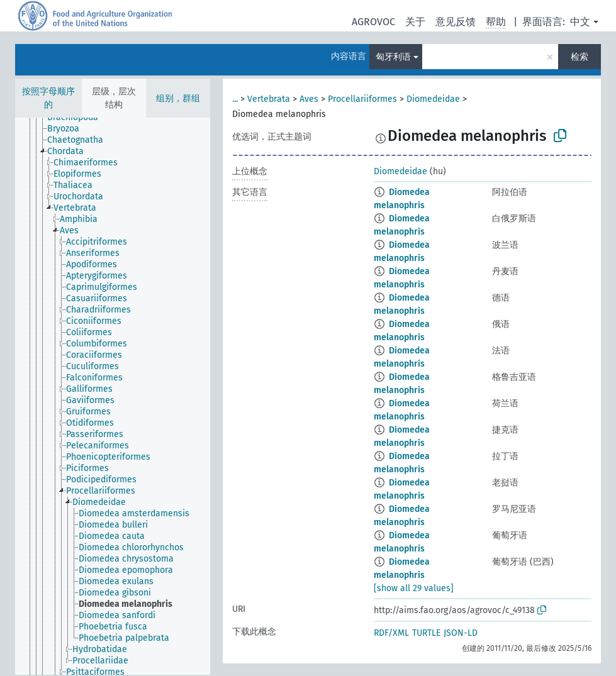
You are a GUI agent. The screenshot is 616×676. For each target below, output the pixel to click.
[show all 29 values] (414, 588)
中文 (580, 22)
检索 (580, 57)
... (235, 99)
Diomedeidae (433, 99)
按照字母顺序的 (48, 98)
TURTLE (426, 633)
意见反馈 (456, 22)
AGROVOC (373, 22)
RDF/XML (391, 633)
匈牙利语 (393, 57)
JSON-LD (461, 633)
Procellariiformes (362, 99)
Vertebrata (269, 99)
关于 (415, 22)
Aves (309, 99)
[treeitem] (78, 118)
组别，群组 (178, 98)
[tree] (113, 396)
